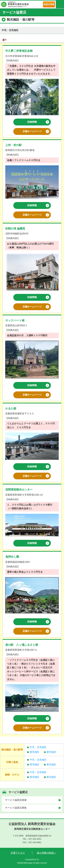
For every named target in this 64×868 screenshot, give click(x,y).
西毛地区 (34, 752)
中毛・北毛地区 (38, 747)
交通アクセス (18, 853)
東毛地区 (51, 752)
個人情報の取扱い (46, 853)
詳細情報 (32, 122)
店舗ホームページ (32, 131)
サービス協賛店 (18, 792)
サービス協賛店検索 (16, 800)
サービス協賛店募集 (16, 808)
